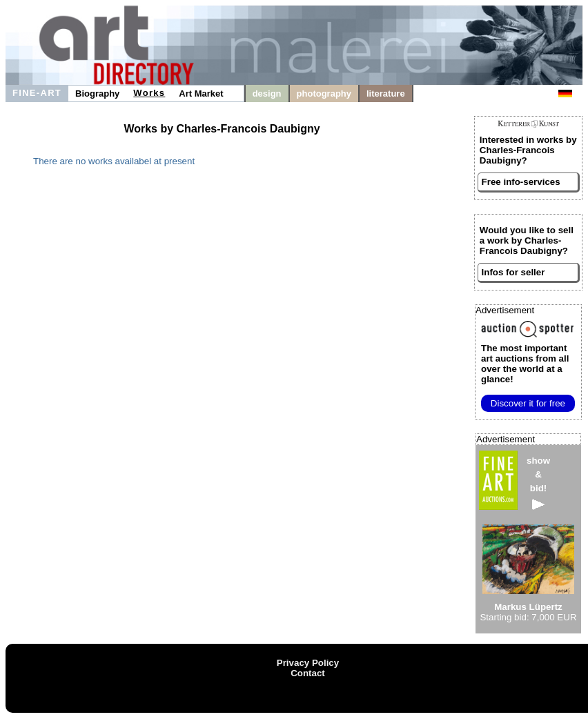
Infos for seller (513, 272)
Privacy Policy (308, 663)
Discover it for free (528, 403)
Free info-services (521, 182)
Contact (308, 673)
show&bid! (538, 483)
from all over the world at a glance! (525, 364)
